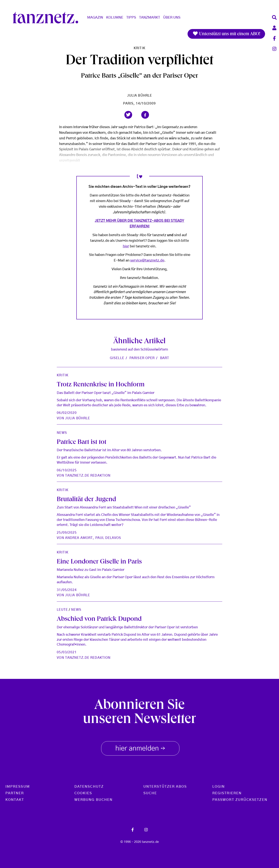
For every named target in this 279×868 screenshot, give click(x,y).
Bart (165, 358)
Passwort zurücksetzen (240, 800)
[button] (128, 115)
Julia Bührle (139, 96)
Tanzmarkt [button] (150, 18)
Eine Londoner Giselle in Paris (99, 562)
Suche (150, 793)
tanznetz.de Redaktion (88, 476)
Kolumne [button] (115, 18)
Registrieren (227, 793)
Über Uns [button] (172, 18)
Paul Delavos (108, 538)
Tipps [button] (131, 18)
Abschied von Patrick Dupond (99, 620)
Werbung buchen (93, 800)
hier (126, 246)
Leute (62, 610)
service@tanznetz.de (147, 261)
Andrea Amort (79, 538)
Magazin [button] (95, 18)
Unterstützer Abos (165, 787)
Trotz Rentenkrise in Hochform (101, 385)
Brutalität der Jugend (86, 500)
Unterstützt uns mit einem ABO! (226, 34)
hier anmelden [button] (140, 748)
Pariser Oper (142, 358)
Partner (15, 793)
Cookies (83, 793)
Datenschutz (89, 787)
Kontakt (15, 800)
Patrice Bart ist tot (82, 443)
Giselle (117, 358)
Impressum (18, 787)
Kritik (139, 48)
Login (219, 787)
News (62, 433)
